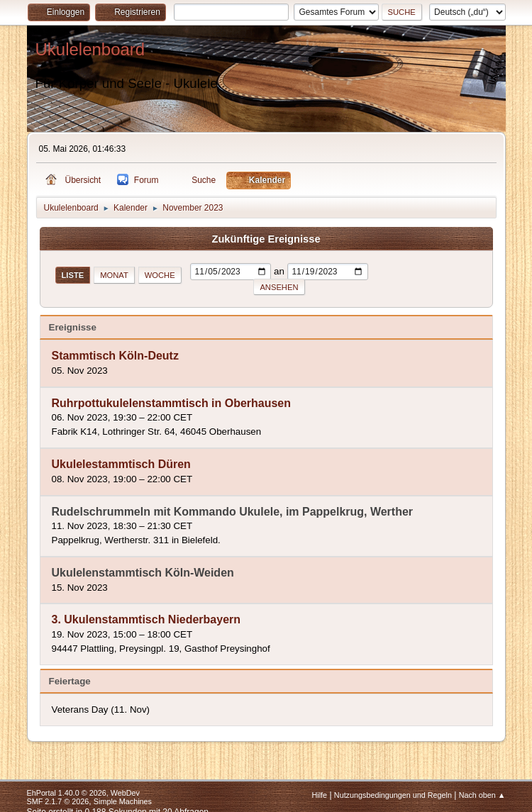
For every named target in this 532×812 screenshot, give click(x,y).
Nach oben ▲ (482, 795)
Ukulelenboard (90, 49)
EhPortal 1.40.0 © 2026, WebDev (83, 793)
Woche (160, 275)
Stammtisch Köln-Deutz (115, 356)
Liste (73, 275)
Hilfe (319, 795)
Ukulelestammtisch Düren (121, 465)
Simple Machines (123, 801)
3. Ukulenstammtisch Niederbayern (146, 620)
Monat (114, 275)
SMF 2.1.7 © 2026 (58, 801)
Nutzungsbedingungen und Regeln (393, 795)
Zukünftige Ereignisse (266, 239)
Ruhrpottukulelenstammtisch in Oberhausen (172, 403)
